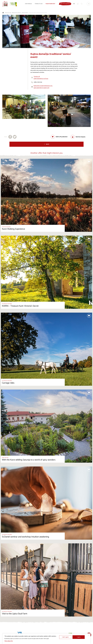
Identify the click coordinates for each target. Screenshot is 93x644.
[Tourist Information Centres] (78, 4)
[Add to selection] (59, 137)
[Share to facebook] (10, 137)
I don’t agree (65, 637)
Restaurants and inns (16, 13)
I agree (79, 637)
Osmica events (25, 13)
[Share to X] (15, 137)
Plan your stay (8, 13)
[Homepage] (5, 4)
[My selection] (74, 4)
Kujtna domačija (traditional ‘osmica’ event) (38, 13)
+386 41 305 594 (38, 82)
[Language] (88, 4)
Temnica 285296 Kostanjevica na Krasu (41, 78)
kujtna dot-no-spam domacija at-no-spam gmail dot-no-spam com (43, 87)
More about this (9, 641)
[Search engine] (81, 4)
